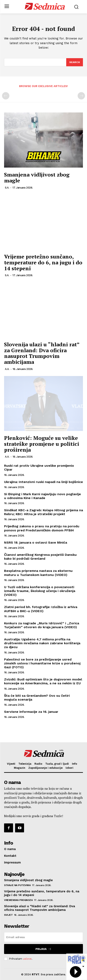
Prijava (43, 949)
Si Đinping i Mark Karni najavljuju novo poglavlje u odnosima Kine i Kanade (42, 496)
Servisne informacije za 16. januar (31, 712)
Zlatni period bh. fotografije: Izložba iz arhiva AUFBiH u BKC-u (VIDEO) (41, 609)
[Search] (75, 62)
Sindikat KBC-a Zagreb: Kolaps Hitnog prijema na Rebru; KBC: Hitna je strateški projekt (43, 512)
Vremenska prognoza (18, 900)
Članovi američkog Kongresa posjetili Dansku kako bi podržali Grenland (40, 557)
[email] (43, 937)
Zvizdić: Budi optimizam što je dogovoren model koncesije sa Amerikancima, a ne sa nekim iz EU (43, 681)
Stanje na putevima (17, 885)
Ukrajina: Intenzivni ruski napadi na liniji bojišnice (43, 482)
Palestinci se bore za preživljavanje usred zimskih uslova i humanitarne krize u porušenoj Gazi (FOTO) (42, 663)
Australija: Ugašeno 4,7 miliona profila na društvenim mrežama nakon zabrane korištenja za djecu (42, 643)
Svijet (8, 915)
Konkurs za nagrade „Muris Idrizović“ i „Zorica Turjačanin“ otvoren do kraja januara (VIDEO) (42, 625)
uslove (27, 959)
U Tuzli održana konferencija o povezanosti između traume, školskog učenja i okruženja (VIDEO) (40, 591)
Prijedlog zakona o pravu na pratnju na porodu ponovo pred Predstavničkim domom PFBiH (42, 528)
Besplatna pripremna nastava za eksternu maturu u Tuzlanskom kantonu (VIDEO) (38, 573)
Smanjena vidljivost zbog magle (37, 177)
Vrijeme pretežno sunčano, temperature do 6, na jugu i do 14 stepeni (43, 262)
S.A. (7, 188)
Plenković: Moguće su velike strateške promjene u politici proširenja (42, 444)
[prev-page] (6, 96)
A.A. (7, 369)
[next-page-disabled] (81, 96)
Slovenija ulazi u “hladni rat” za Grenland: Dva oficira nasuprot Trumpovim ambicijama (42, 353)
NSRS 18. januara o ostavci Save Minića (36, 542)
